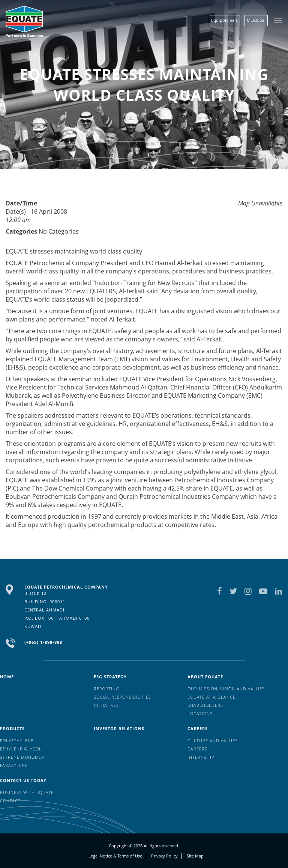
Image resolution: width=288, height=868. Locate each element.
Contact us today (23, 780)
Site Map (195, 856)
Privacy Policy (164, 856)
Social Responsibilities (122, 697)
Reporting (106, 689)
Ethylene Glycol (21, 749)
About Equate (205, 677)
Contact (10, 801)
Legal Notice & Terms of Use (115, 856)
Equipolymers (224, 20)
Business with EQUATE (27, 792)
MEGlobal (256, 20)
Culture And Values (213, 740)
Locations (200, 713)
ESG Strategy (110, 677)
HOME (7, 677)
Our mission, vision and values (226, 689)
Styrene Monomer (22, 757)
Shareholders (205, 705)
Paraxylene (14, 765)
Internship (201, 757)
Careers (198, 728)
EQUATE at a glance (211, 697)
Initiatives (106, 705)
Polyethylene (17, 740)
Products (12, 728)
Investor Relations (119, 728)
